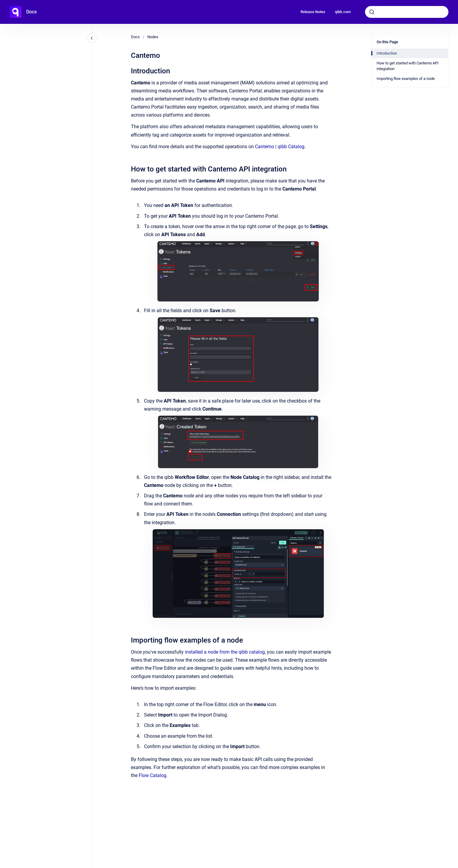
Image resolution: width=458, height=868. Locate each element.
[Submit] (372, 12)
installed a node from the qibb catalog (225, 652)
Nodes (153, 37)
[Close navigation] (92, 38)
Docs (31, 12)
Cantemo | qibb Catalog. (280, 147)
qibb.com (343, 12)
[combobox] (407, 12)
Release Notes (313, 12)
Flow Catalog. (153, 775)
